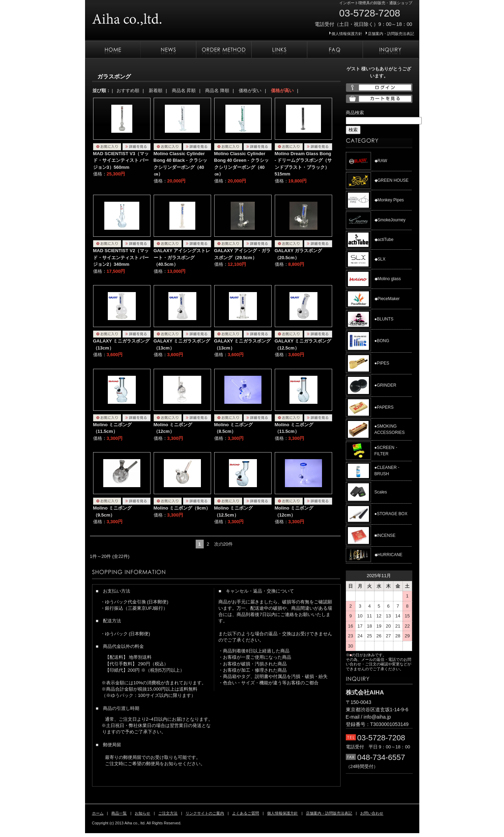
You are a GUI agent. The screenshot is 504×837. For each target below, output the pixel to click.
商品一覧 (119, 813)
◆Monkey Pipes (389, 200)
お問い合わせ (391, 50)
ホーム (113, 50)
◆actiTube (384, 240)
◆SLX (380, 259)
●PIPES (382, 363)
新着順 (156, 91)
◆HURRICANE (388, 555)
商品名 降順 (217, 91)
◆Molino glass (388, 279)
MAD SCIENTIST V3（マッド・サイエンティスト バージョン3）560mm (121, 160)
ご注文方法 (224, 50)
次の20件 (223, 544)
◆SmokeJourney (390, 220)
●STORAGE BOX (391, 514)
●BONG (382, 341)
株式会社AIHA (148, 17)
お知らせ (168, 50)
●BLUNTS (384, 319)
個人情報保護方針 (347, 34)
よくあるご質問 (335, 50)
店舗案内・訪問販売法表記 (391, 34)
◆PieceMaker (387, 299)
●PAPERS (384, 407)
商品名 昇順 (184, 91)
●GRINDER (386, 385)
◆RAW (381, 161)
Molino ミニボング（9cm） (182, 508)
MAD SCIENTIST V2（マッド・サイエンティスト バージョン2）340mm (121, 257)
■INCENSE (385, 535)
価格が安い (250, 91)
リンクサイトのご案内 (279, 50)
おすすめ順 (128, 91)
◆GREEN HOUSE (392, 180)
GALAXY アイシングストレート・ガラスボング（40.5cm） (182, 257)
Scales (381, 492)
